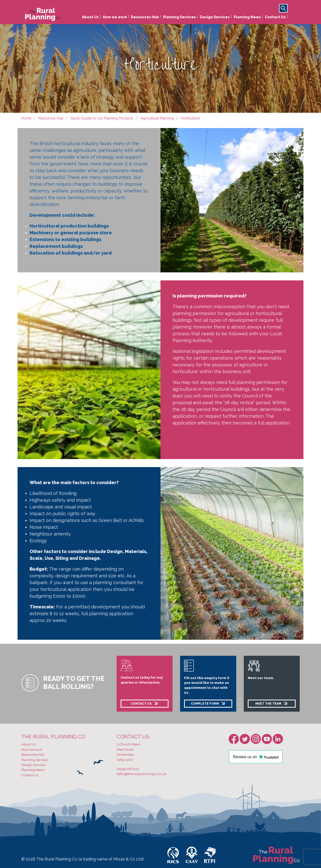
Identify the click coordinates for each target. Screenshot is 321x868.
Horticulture (190, 118)
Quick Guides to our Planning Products (102, 118)
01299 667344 (128, 769)
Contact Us (275, 17)
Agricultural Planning (157, 118)
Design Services (215, 17)
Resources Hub (145, 17)
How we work (115, 17)
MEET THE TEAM (268, 704)
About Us (90, 17)
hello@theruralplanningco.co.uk (141, 774)
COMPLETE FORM (205, 704)
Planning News (247, 17)
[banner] (43, 13)
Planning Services (179, 17)
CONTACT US (141, 704)
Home (26, 118)
